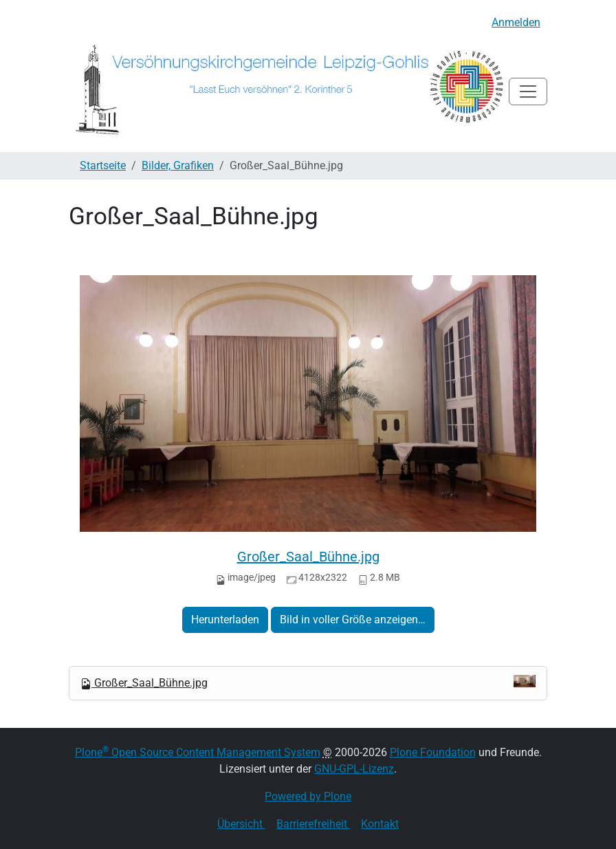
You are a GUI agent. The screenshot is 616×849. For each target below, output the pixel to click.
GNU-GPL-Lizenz (354, 769)
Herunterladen (225, 620)
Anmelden (516, 22)
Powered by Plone (308, 796)
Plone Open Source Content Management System (198, 752)
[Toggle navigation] (528, 92)
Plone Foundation (433, 752)
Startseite (103, 165)
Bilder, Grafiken (178, 165)
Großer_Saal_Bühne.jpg (308, 557)
